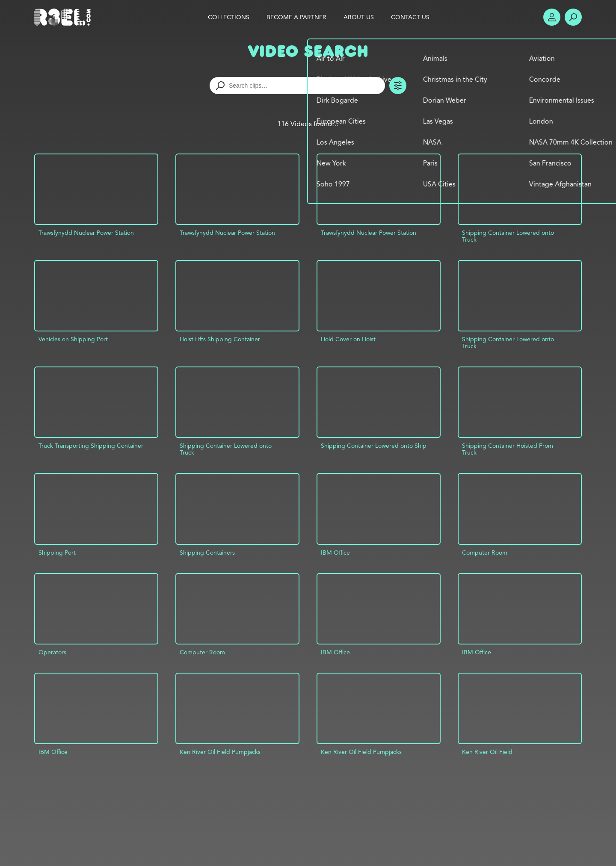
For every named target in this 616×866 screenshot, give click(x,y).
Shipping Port (57, 553)
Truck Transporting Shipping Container (91, 446)
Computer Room (485, 553)
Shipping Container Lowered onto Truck (508, 236)
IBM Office (335, 553)
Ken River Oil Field (487, 752)
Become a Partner (296, 17)
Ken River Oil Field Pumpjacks (220, 752)
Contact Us (410, 17)
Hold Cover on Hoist (348, 339)
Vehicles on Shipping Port (73, 339)
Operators (52, 652)
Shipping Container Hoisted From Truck (508, 449)
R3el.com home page (64, 17)
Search (573, 17)
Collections (229, 17)
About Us (359, 17)
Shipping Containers (207, 553)
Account (552, 17)
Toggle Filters (398, 86)
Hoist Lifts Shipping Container (220, 339)
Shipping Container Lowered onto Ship (374, 446)
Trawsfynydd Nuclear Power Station (86, 233)
